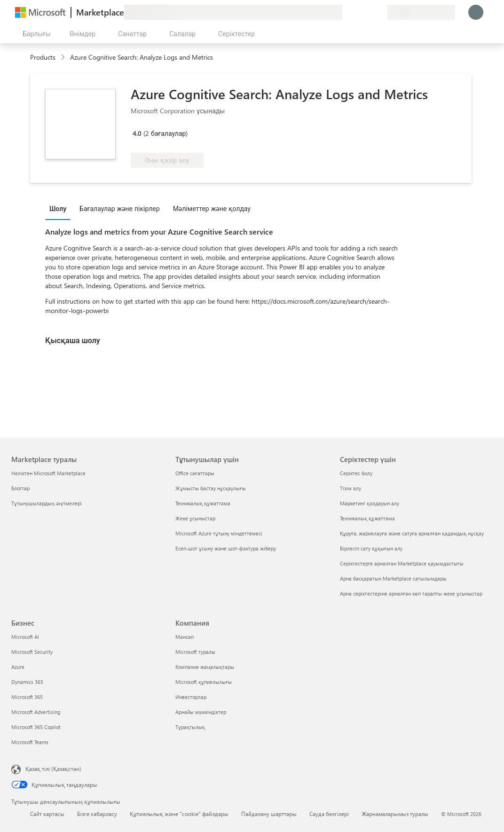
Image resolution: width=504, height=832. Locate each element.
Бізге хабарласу (97, 814)
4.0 (137, 133)
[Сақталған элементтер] (369, 12)
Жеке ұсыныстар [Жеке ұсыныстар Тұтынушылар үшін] (195, 518)
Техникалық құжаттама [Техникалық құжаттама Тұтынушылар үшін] (203, 503)
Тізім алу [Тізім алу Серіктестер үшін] (350, 488)
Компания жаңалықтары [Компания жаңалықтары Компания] (205, 667)
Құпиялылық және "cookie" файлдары (179, 814)
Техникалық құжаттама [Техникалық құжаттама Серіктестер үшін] (367, 518)
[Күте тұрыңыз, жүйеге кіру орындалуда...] (476, 12)
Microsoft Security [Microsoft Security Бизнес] (32, 652)
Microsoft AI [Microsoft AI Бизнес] (25, 637)
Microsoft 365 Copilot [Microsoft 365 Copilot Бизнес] (36, 727)
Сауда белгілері (329, 814)
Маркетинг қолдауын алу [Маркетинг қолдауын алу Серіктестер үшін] (370, 503)
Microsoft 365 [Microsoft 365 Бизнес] (27, 697)
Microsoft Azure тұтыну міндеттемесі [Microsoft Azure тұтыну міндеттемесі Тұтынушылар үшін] (219, 533)
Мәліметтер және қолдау (212, 208)
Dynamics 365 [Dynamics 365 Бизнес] (27, 682)
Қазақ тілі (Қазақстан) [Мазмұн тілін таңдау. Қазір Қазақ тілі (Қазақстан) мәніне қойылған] (53, 769)
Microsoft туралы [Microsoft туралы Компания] (195, 652)
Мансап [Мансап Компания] (185, 637)
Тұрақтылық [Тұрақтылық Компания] (190, 727)
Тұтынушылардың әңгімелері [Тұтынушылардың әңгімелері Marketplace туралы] (47, 503)
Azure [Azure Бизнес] (18, 667)
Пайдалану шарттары (269, 814)
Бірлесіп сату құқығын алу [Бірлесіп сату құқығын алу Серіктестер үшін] (371, 548)
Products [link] (43, 57)
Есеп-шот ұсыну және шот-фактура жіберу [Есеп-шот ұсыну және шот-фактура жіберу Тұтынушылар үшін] (226, 548)
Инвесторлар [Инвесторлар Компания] (191, 697)
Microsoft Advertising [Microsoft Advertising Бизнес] (36, 712)
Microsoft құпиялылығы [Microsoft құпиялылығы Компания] (204, 682)
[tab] (60, 208)
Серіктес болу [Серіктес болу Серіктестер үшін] (356, 473)
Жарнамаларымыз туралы (395, 814)
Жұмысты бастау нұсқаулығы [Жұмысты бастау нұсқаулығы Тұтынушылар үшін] (211, 488)
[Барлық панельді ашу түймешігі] (35, 34)
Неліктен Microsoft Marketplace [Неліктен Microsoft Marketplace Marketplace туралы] (48, 473)
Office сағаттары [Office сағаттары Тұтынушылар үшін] (195, 473)
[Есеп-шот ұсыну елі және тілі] (421, 12)
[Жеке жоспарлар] (380, 12)
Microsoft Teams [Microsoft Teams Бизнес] (30, 742)
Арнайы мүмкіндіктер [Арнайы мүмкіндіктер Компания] (201, 712)
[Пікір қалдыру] (346, 12)
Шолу (58, 208)
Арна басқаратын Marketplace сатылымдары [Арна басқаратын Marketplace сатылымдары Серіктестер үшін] (393, 578)
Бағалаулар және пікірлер (120, 208)
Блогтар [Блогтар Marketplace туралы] (20, 488)
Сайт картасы (47, 814)
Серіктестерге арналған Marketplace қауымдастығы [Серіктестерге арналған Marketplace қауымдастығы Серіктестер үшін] (402, 563)
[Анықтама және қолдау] (357, 12)
